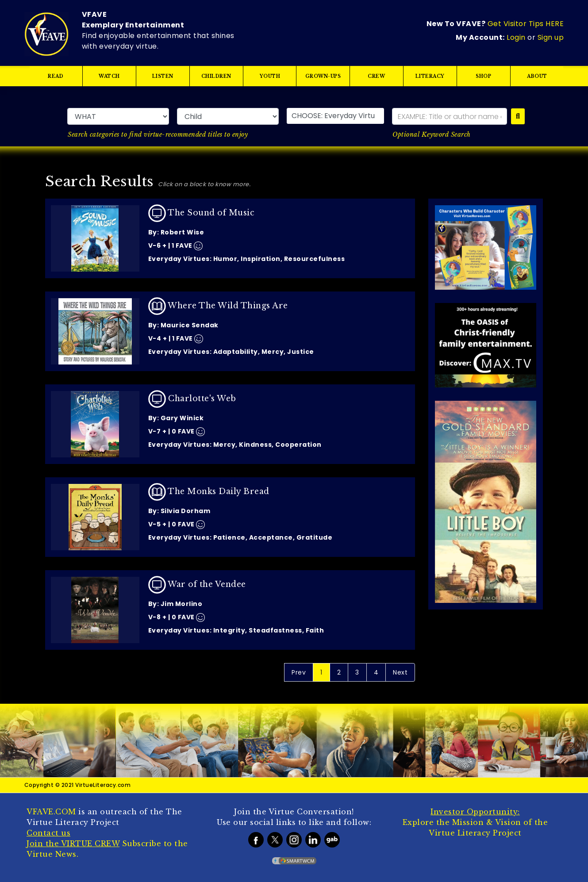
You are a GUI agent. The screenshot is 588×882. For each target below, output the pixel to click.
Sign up (551, 37)
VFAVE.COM (51, 812)
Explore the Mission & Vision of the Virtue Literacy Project (475, 822)
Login (516, 37)
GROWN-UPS (323, 76)
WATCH (109, 76)
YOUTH (270, 76)
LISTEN (163, 76)
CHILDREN (216, 76)
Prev (299, 672)
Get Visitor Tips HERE (526, 24)
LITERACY (430, 76)
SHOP (484, 76)
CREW (377, 76)
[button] (335, 116)
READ (56, 76)
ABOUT (537, 76)
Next (400, 672)
